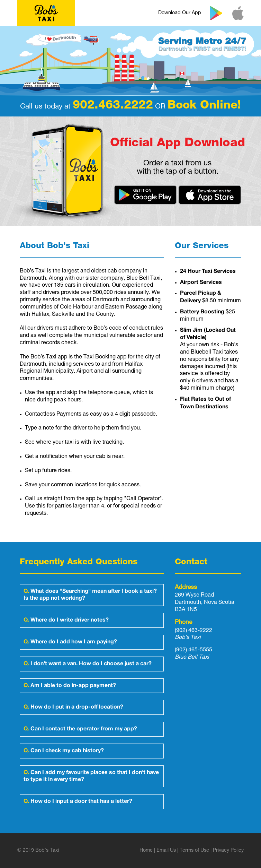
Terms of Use (194, 851)
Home (146, 851)
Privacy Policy (228, 851)
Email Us (166, 851)
